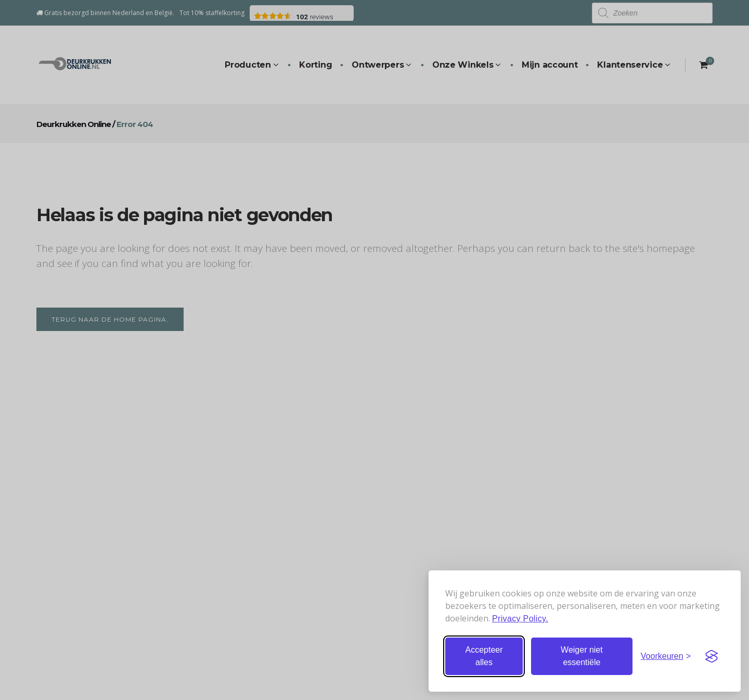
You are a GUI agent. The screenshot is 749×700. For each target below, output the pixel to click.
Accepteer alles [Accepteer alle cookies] (484, 656)
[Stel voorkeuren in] (666, 656)
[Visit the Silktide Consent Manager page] (712, 656)
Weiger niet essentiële (582, 656)
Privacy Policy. (520, 619)
